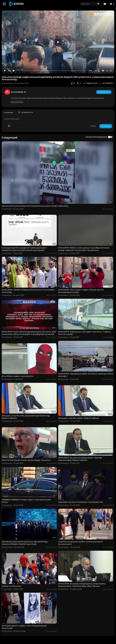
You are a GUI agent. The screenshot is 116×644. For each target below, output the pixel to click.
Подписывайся (104, 92)
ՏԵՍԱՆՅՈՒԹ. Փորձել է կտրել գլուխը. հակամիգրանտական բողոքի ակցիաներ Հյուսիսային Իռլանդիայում (84, 249)
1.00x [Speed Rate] (95, 71)
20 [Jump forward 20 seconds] (99, 71)
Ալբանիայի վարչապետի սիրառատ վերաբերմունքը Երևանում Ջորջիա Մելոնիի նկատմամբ (25, 543)
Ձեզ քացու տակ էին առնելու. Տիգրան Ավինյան (79, 418)
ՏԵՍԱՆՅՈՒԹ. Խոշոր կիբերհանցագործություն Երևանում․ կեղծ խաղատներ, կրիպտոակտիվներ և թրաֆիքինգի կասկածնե (29, 333)
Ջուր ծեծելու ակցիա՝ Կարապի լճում (18, 376)
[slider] (50, 71)
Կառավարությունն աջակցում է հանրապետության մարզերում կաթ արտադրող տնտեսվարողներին (24, 249)
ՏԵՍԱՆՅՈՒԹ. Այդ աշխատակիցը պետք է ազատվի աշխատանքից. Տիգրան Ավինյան (80, 459)
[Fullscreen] (111, 71)
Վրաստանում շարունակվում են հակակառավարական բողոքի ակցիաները (35, 206)
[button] (112, 4)
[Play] (5, 71)
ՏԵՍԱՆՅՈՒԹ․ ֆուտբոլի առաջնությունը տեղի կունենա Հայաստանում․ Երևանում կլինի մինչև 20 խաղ (82, 585)
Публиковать (106, 126)
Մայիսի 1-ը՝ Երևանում (11, 586)
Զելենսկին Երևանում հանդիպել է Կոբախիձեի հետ (81, 502)
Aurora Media (19, 92)
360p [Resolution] (107, 71)
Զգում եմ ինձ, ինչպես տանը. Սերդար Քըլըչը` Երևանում (26, 460)
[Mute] (103, 71)
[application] (58, 42)
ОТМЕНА (93, 126)
